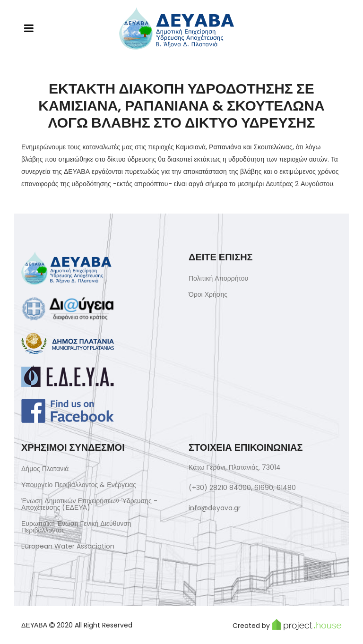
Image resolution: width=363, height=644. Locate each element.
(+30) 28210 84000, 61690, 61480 (242, 488)
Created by (287, 625)
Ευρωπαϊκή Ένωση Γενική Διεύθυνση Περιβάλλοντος (76, 527)
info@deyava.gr (215, 508)
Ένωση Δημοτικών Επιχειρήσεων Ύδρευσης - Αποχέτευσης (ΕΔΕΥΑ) (89, 504)
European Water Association (68, 546)
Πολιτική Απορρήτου (218, 278)
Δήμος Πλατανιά (45, 469)
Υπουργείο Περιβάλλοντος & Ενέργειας (79, 485)
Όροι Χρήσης (208, 294)
